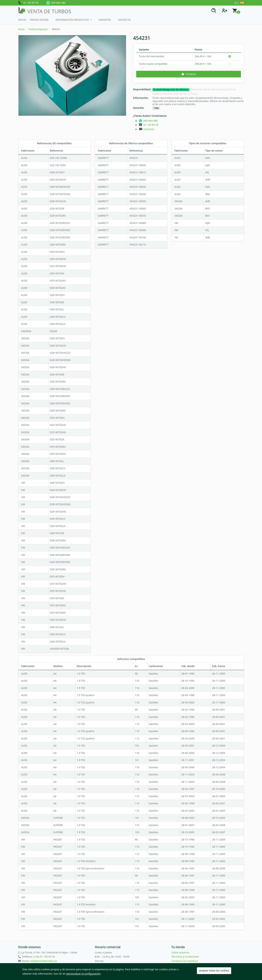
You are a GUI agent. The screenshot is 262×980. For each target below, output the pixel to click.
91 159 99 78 (28, 3)
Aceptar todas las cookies (214, 971)
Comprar (188, 74)
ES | (239, 3)
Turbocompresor (38, 29)
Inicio (22, 20)
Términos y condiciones (185, 957)
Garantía (105, 20)
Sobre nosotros (180, 952)
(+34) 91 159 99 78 (44, 957)
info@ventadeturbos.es (43, 961)
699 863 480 (56, 3)
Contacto (124, 20)
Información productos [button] (73, 20)
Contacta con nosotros (185, 961)
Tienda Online (39, 20)
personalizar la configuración (83, 974)
